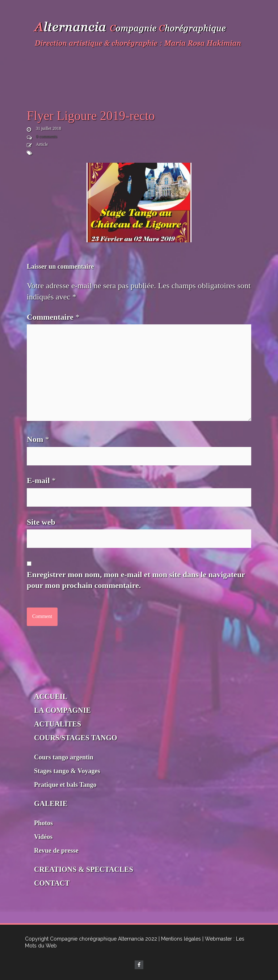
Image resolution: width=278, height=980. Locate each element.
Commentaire (53, 317)
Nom (38, 439)
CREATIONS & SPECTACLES (84, 869)
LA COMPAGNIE (62, 710)
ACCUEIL (51, 696)
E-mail (41, 480)
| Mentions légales (180, 939)
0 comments (46, 136)
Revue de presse (56, 851)
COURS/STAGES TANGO (76, 738)
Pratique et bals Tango (65, 785)
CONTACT (52, 883)
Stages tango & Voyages (67, 771)
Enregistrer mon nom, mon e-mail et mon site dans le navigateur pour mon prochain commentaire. (136, 580)
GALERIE (51, 804)
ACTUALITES (58, 724)
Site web (41, 522)
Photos (43, 823)
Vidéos (43, 837)
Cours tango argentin (64, 757)
